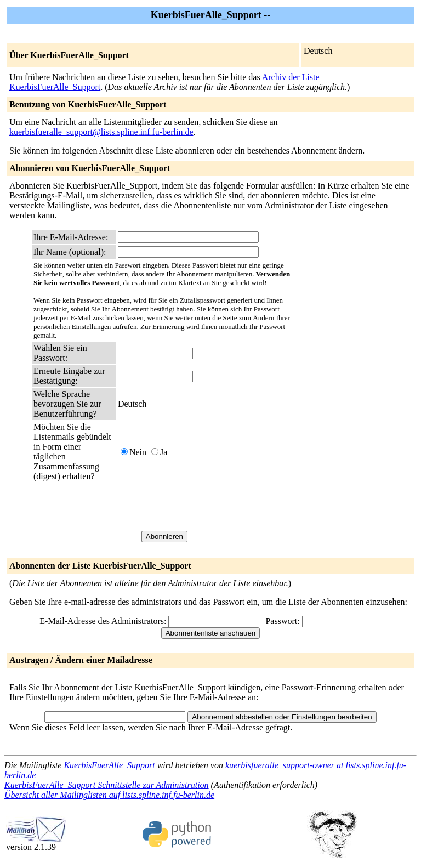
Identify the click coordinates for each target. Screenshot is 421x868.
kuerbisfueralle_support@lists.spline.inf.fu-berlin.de (101, 132)
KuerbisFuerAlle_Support (109, 765)
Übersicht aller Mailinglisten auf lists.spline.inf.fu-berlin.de (109, 795)
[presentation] (201, 506)
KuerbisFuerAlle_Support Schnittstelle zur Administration (107, 785)
